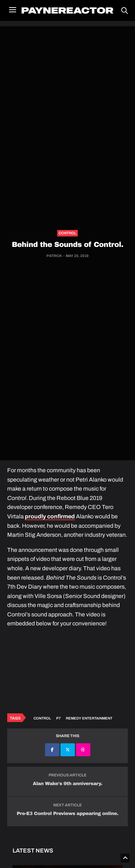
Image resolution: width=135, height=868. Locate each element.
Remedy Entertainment (89, 718)
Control (67, 233)
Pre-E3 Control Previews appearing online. (67, 814)
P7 (58, 718)
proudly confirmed (50, 516)
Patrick (54, 256)
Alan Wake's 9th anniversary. (67, 784)
